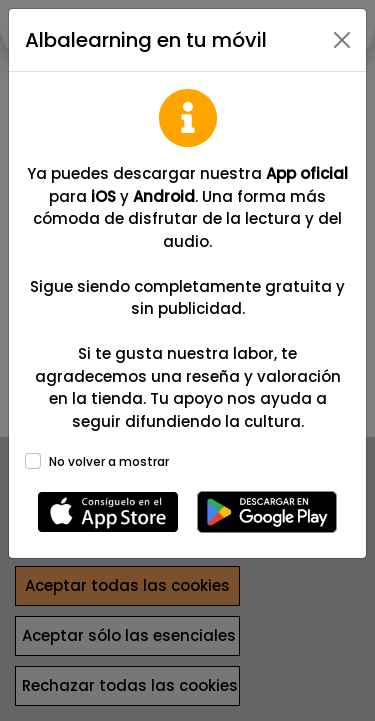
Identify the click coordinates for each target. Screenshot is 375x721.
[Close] (342, 40)
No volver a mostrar (109, 461)
